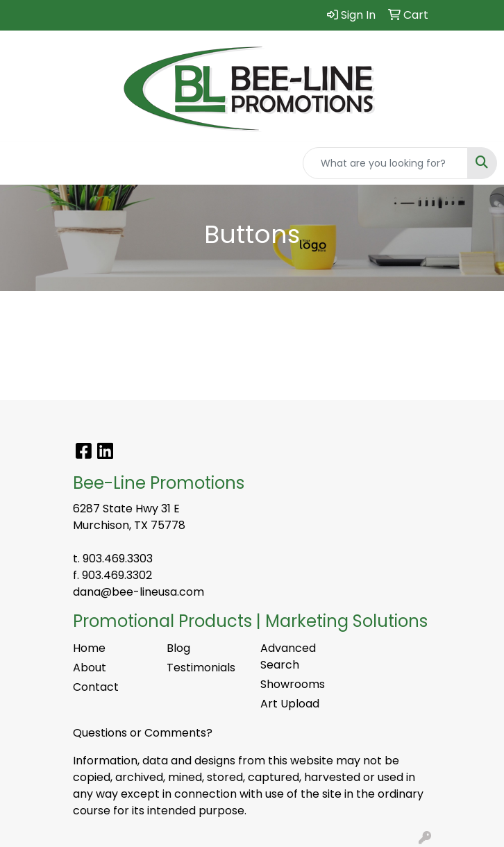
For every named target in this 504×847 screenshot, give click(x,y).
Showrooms (293, 684)
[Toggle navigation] (22, 163)
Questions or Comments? (143, 733)
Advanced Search (288, 656)
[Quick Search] (385, 163)
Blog (178, 648)
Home (89, 648)
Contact (96, 687)
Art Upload (290, 704)
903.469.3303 (118, 559)
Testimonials (201, 668)
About (90, 668)
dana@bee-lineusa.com (138, 592)
